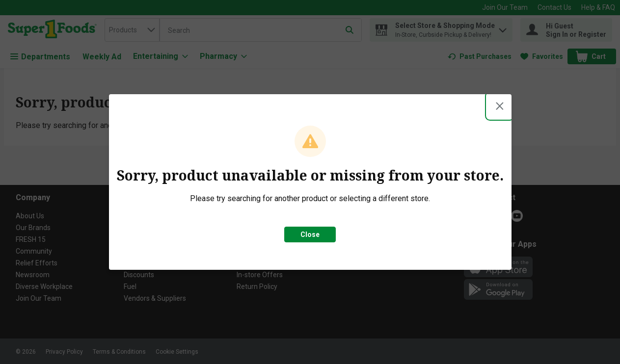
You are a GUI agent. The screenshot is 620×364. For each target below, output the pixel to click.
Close (310, 234)
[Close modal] (500, 106)
